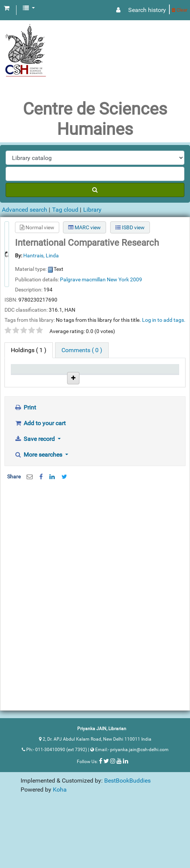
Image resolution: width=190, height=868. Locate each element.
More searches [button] (39, 515)
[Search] (95, 190)
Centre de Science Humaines (53, 412)
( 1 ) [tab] (29, 350)
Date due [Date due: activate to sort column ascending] (133, 376)
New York (118, 279)
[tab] (82, 350)
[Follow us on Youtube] (119, 821)
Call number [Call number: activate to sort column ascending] (81, 376)
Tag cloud (65, 210)
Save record (35, 499)
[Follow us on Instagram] (113, 821)
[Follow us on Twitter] (106, 821)
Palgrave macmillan (83, 279)
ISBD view (130, 227)
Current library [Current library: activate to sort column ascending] (53, 376)
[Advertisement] (92, 606)
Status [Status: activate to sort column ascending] (107, 380)
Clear (180, 10)
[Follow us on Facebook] (101, 821)
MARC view (85, 227)
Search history (147, 10)
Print (25, 467)
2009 (136, 279)
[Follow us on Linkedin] (126, 821)
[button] (7, 8)
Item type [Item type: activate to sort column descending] (21, 376)
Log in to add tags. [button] (164, 320)
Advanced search (25, 210)
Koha (60, 849)
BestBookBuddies (127, 840)
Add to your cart (40, 483)
